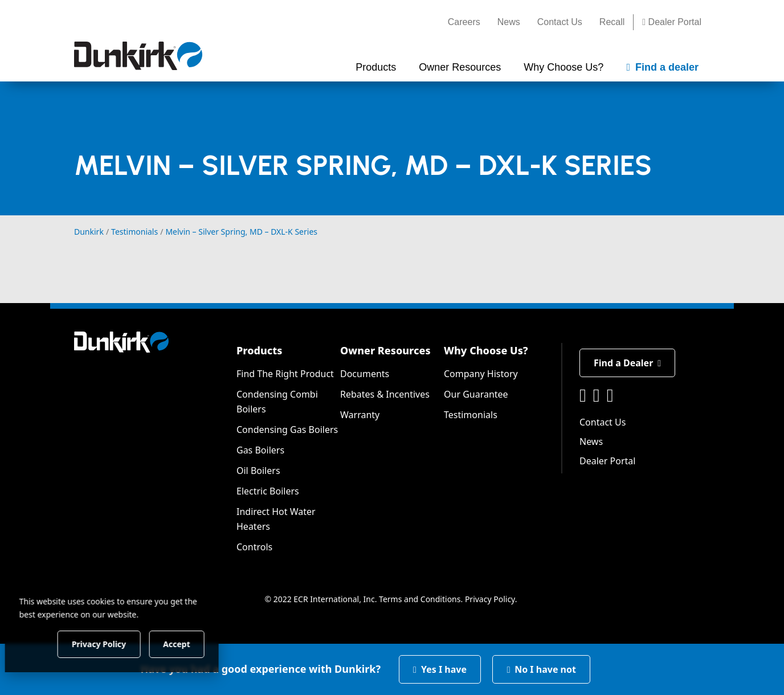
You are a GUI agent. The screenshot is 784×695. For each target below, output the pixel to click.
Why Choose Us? (486, 350)
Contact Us (560, 22)
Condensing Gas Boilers (287, 430)
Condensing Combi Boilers (277, 402)
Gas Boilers (260, 450)
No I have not (541, 669)
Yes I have (440, 669)
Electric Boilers (268, 491)
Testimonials (471, 415)
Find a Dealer (627, 363)
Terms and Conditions (420, 599)
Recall (612, 22)
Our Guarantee (476, 394)
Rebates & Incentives (385, 394)
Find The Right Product (285, 374)
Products (259, 350)
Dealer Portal (672, 22)
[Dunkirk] (138, 56)
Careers (464, 22)
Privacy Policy (490, 599)
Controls (254, 547)
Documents (365, 374)
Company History (481, 374)
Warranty (360, 415)
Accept (195, 643)
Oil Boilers (258, 471)
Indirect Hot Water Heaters (276, 519)
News (509, 22)
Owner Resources (385, 350)
